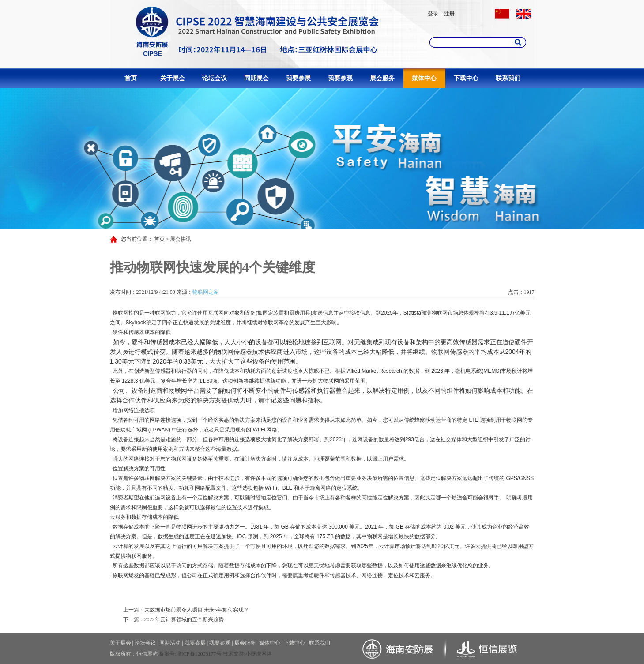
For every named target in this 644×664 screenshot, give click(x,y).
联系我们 (508, 78)
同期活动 (170, 643)
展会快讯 (181, 239)
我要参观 (340, 78)
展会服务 (382, 78)
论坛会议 (215, 78)
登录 (433, 14)
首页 (131, 78)
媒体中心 (424, 78)
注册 (449, 14)
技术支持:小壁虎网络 (247, 654)
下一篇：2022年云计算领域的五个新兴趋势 (173, 619)
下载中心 (466, 78)
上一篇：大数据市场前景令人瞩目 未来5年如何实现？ (186, 610)
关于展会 (173, 78)
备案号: (168, 654)
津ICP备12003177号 (199, 654)
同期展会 (256, 78)
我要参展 (298, 78)
